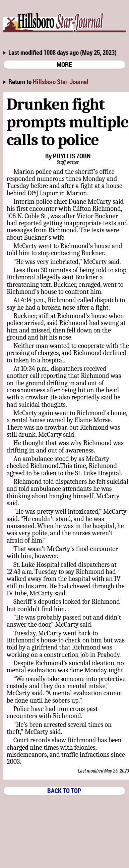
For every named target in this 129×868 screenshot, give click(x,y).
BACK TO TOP (64, 791)
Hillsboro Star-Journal (61, 82)
